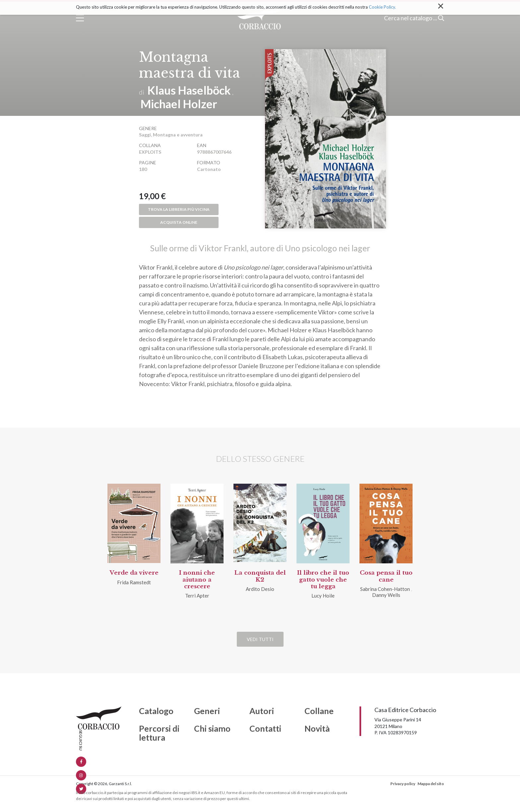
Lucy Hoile (323, 596)
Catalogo (156, 711)
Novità (317, 729)
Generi (207, 711)
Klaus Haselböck (189, 90)
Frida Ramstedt (134, 582)
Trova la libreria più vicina (179, 209)
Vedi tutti (260, 639)
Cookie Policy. (382, 7)
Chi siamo (212, 729)
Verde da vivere (134, 573)
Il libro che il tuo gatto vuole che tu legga (323, 580)
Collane (319, 711)
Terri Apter (197, 596)
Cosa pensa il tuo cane (386, 576)
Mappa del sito (431, 784)
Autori (262, 711)
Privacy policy (403, 784)
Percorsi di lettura (159, 733)
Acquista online (179, 222)
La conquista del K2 (260, 576)
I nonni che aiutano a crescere (197, 580)
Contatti (265, 729)
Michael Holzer (179, 104)
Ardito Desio (260, 589)
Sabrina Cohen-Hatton (385, 589)
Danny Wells (386, 595)
